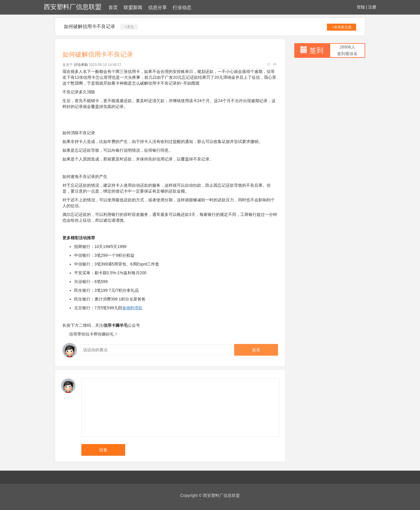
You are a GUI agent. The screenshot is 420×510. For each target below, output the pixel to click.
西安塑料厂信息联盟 (73, 7)
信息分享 (157, 7)
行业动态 (182, 7)
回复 (103, 450)
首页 (113, 7)
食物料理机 (132, 308)
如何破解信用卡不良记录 (90, 26)
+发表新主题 (342, 27)
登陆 (361, 7)
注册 (372, 7)
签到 (316, 50)
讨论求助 (81, 65)
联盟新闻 (133, 7)
